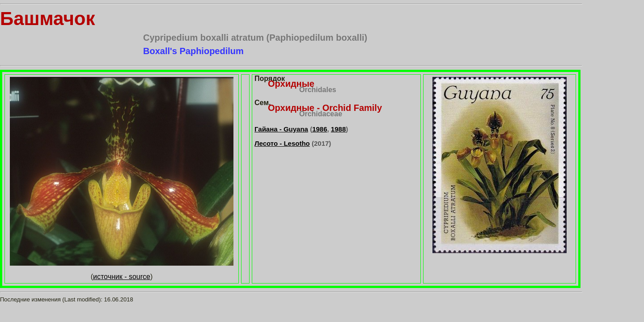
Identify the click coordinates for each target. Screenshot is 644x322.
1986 (320, 129)
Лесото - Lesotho (282, 143)
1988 (338, 129)
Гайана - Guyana (281, 129)
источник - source (122, 277)
